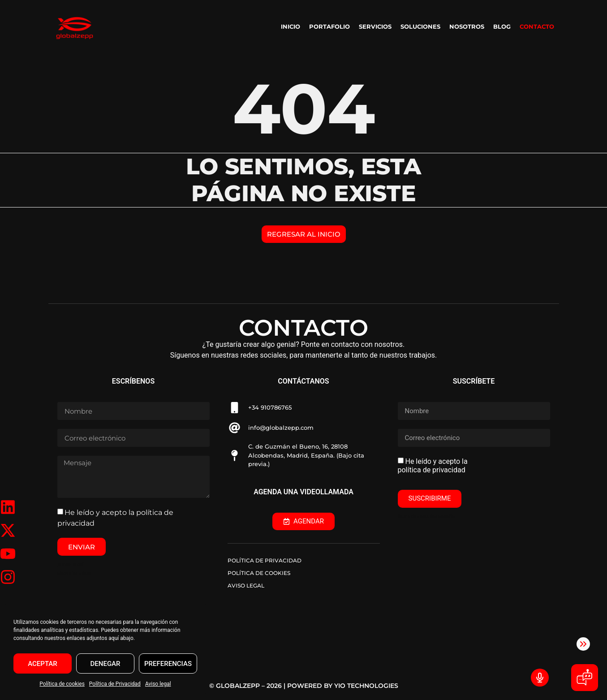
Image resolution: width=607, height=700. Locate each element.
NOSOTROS (467, 26)
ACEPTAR (43, 664)
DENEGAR (105, 664)
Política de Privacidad (115, 684)
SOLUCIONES (420, 26)
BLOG (502, 26)
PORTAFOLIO (329, 26)
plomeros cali (71, 564)
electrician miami (74, 573)
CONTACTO (537, 26)
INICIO (291, 26)
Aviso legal (158, 684)
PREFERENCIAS (168, 664)
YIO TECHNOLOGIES (366, 686)
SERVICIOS (375, 26)
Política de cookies (62, 684)
